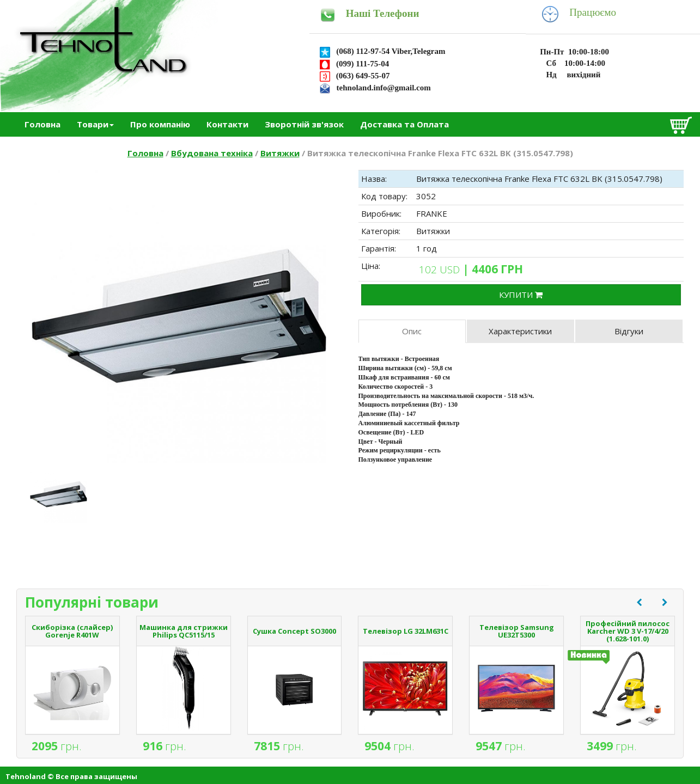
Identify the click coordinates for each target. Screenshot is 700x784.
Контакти (227, 124)
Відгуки (629, 331)
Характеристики (520, 331)
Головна (42, 124)
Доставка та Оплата (404, 124)
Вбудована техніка (212, 153)
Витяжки (280, 153)
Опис (412, 331)
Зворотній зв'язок (304, 124)
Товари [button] (95, 124)
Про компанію (160, 124)
